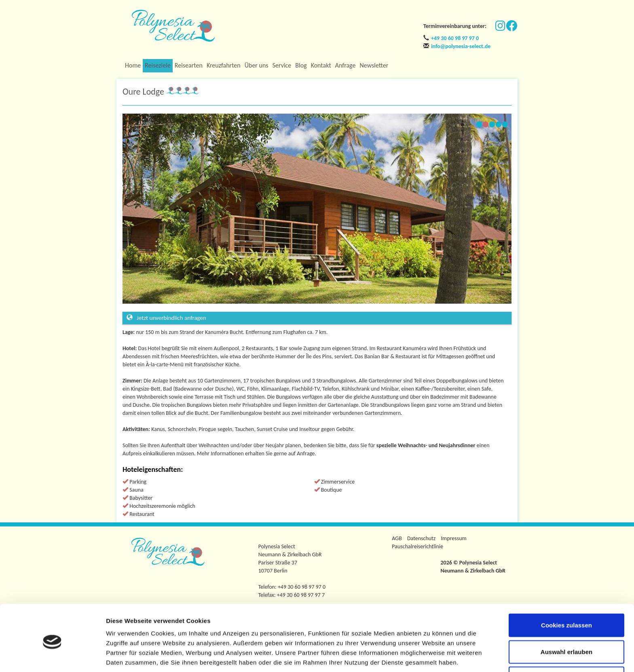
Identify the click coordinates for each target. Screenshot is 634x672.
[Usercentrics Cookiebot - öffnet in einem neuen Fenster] (52, 656)
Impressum (454, 538)
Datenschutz (421, 538)
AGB (397, 538)
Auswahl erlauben (566, 619)
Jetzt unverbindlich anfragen (166, 318)
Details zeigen (430, 656)
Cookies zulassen (566, 593)
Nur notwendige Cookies (566, 646)
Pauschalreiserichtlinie (417, 546)
